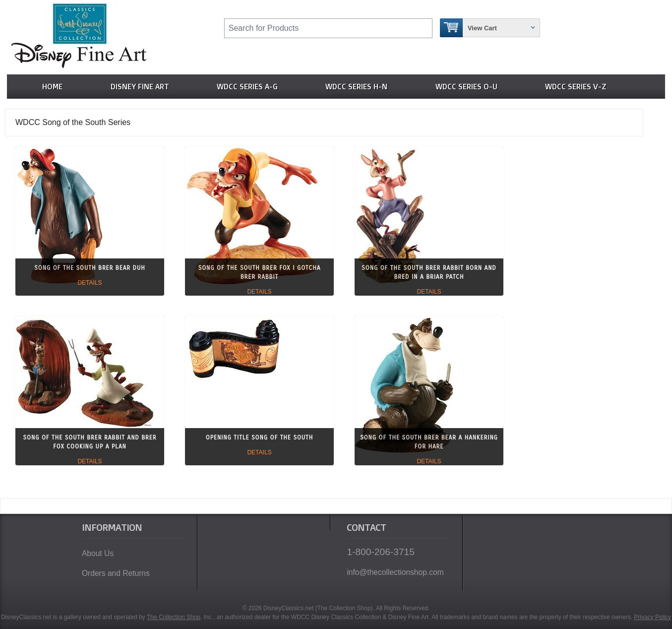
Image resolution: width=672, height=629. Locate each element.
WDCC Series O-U (466, 87)
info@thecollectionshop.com (395, 572)
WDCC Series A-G (247, 87)
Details (90, 283)
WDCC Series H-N (356, 87)
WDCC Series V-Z (576, 87)
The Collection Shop (174, 617)
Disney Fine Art (140, 87)
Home (52, 87)
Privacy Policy (652, 617)
